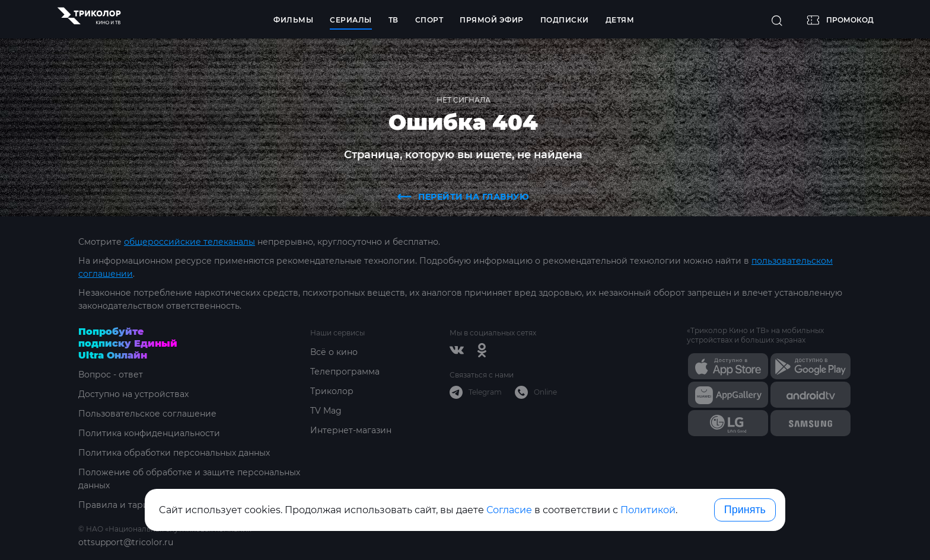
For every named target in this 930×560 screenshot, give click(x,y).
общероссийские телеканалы (189, 242)
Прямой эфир (492, 20)
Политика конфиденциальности (149, 433)
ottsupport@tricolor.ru (126, 542)
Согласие (509, 510)
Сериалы (351, 20)
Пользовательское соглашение (147, 414)
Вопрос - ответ (111, 375)
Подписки (565, 20)
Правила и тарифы (120, 505)
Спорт (429, 20)
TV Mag (326, 411)
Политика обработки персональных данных (174, 453)
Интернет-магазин (351, 430)
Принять (745, 510)
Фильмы (293, 20)
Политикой (648, 510)
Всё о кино (334, 352)
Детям (620, 20)
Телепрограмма (345, 372)
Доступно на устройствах (133, 394)
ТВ (394, 20)
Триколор (332, 391)
